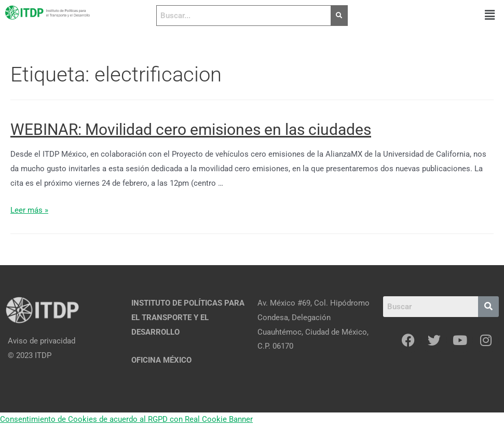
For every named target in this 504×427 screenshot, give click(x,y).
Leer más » (29, 210)
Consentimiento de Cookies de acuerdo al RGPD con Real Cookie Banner (126, 419)
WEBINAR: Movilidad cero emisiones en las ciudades (191, 129)
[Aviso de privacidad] (63, 341)
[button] (490, 15)
